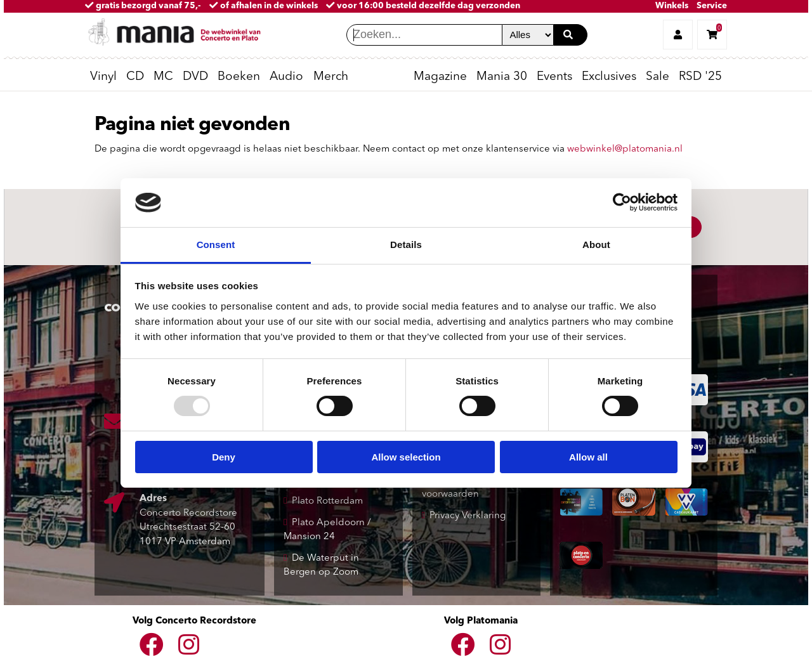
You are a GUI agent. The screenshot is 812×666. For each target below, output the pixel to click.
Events (554, 77)
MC (163, 77)
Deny (224, 457)
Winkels (672, 6)
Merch (331, 77)
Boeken (239, 77)
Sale (658, 77)
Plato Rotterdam (327, 501)
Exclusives (609, 77)
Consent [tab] (216, 245)
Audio (286, 77)
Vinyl (103, 77)
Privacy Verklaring (468, 516)
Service (712, 6)
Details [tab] (406, 245)
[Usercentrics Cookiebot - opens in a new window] (622, 202)
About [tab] (596, 245)
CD (135, 77)
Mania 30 (502, 77)
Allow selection (406, 457)
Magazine (440, 77)
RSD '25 (700, 77)
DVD (195, 77)
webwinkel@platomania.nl (625, 149)
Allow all (588, 457)
